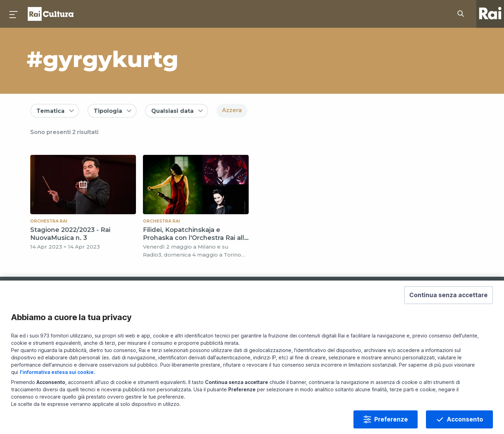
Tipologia (108, 111)
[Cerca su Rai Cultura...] (463, 14)
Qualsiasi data (172, 111)
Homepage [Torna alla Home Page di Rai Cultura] (51, 14)
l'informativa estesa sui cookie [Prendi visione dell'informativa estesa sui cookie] (57, 383)
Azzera (232, 110)
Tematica (50, 111)
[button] (449, 306)
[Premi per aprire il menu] (14, 14)
